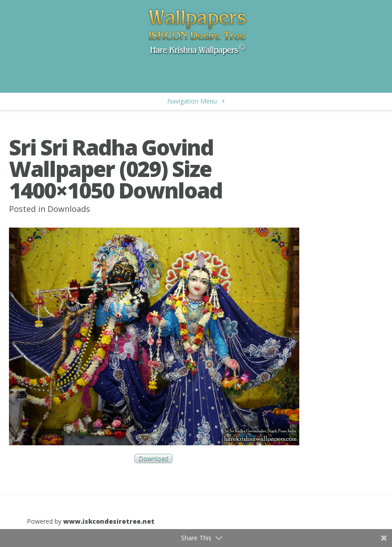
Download (153, 459)
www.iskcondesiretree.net (109, 521)
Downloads (69, 209)
